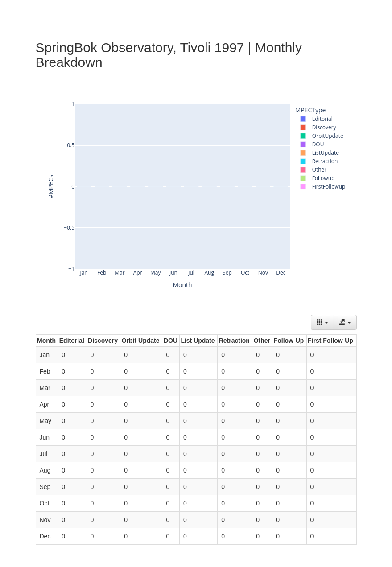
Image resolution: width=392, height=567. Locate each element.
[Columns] (322, 322)
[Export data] (345, 322)
